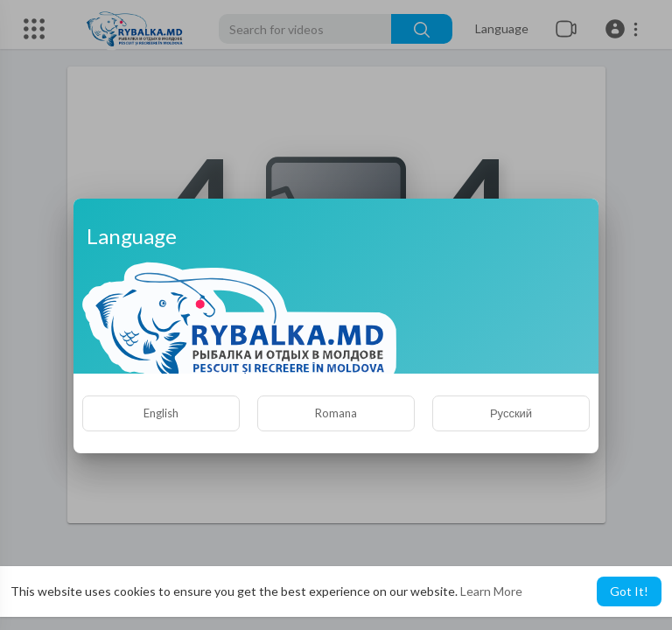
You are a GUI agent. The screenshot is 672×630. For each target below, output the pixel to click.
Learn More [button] (491, 591)
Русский (511, 413)
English (161, 413)
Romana (336, 413)
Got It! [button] (629, 591)
